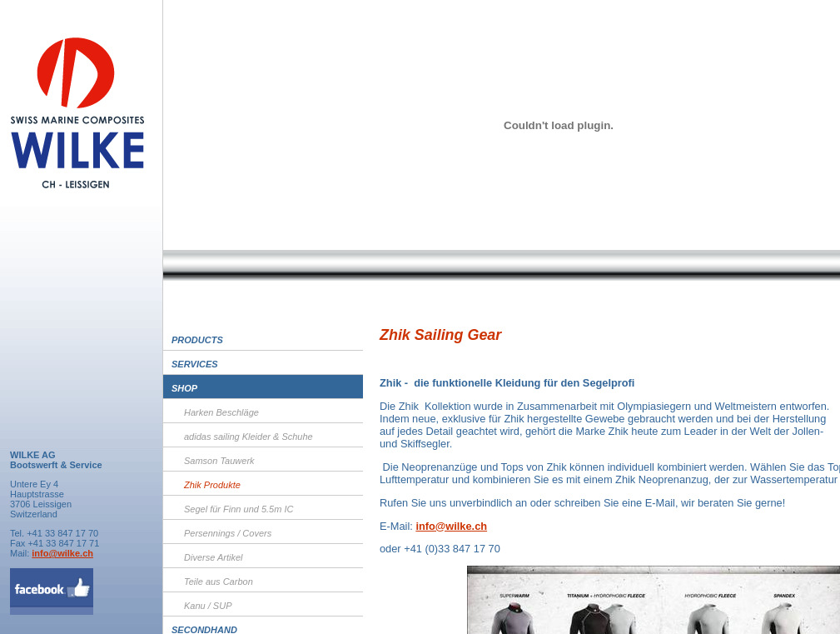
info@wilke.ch (62, 553)
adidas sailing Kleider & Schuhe (249, 437)
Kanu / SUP (208, 606)
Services (195, 364)
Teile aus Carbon (219, 582)
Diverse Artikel (214, 557)
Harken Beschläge (221, 412)
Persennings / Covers (228, 533)
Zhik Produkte (212, 485)
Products (197, 340)
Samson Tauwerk (219, 461)
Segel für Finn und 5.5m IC (239, 509)
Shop (184, 388)
